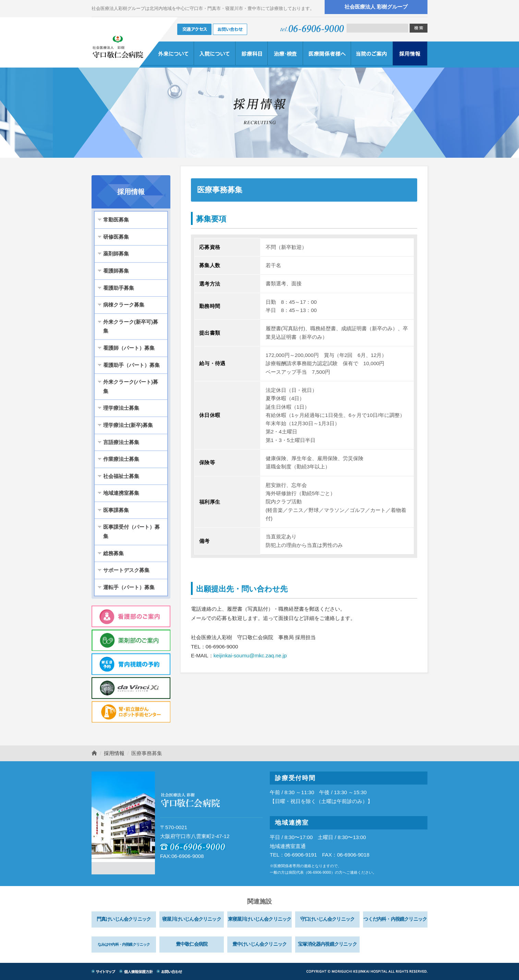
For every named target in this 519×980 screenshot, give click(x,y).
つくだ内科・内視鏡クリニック (395, 919)
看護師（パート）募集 (129, 348)
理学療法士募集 (121, 408)
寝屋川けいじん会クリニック (192, 919)
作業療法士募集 (121, 459)
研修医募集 (116, 237)
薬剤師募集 (116, 254)
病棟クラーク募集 (124, 305)
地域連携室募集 (121, 493)
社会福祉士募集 (121, 476)
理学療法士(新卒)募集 (128, 425)
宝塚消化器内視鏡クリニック (327, 944)
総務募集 (113, 553)
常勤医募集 (116, 220)
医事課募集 (116, 510)
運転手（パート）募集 (129, 587)
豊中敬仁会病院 (192, 944)
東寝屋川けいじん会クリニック (260, 919)
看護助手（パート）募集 (131, 365)
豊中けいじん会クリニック (259, 944)
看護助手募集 (119, 288)
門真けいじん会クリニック (124, 919)
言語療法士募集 (121, 442)
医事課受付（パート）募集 (131, 531)
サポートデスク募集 (126, 570)
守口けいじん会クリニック (327, 919)
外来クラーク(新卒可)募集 (131, 326)
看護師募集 (116, 271)
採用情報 (114, 753)
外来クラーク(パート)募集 (131, 386)
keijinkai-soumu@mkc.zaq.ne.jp (250, 655)
